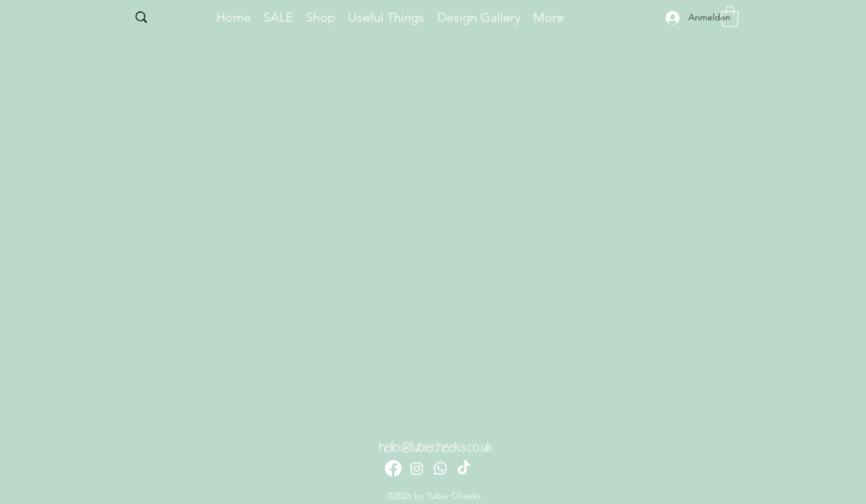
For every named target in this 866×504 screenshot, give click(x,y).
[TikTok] (464, 468)
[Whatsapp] (440, 468)
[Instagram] (417, 468)
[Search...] (167, 18)
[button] (730, 16)
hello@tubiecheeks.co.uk (436, 447)
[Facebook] (393, 468)
